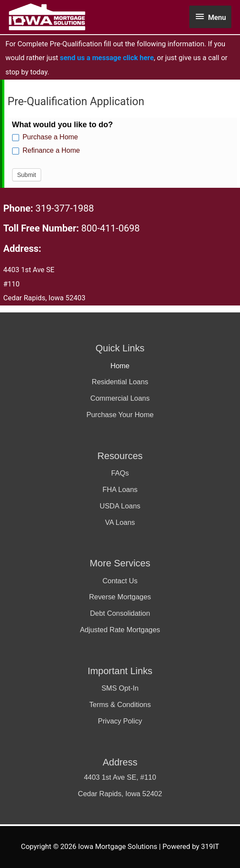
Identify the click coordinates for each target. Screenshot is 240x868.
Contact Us (120, 581)
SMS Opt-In (120, 688)
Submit (27, 175)
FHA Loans (120, 489)
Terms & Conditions (120, 704)
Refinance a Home (46, 151)
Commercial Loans (120, 398)
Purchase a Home (45, 137)
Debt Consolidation (120, 613)
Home (120, 366)
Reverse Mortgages (120, 597)
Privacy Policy (120, 721)
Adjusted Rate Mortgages (120, 630)
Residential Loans (120, 382)
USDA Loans (120, 506)
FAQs (120, 473)
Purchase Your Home (120, 415)
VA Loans (120, 522)
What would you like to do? (63, 125)
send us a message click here (107, 58)
